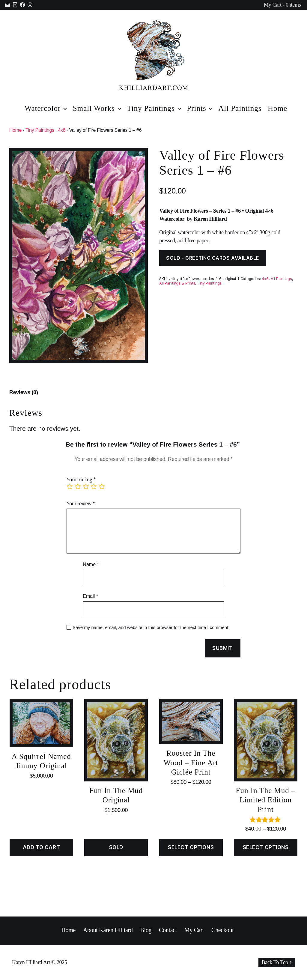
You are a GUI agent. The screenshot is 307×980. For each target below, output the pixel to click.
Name (91, 564)
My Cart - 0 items (282, 5)
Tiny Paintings (151, 108)
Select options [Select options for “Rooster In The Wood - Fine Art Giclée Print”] (191, 847)
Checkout (223, 930)
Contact (168, 930)
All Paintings (240, 108)
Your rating (81, 480)
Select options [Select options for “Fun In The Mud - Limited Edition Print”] (266, 847)
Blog (146, 930)
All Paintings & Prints (177, 283)
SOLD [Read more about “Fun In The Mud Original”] (116, 847)
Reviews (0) (24, 392)
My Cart (194, 930)
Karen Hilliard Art (31, 962)
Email (90, 596)
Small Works (94, 108)
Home (277, 108)
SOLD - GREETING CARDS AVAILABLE (213, 258)
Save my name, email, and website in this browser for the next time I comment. (151, 627)
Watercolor (43, 108)
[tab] (24, 393)
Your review (81, 504)
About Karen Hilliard (108, 930)
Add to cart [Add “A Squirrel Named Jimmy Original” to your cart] (41, 847)
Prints (196, 108)
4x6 (62, 130)
